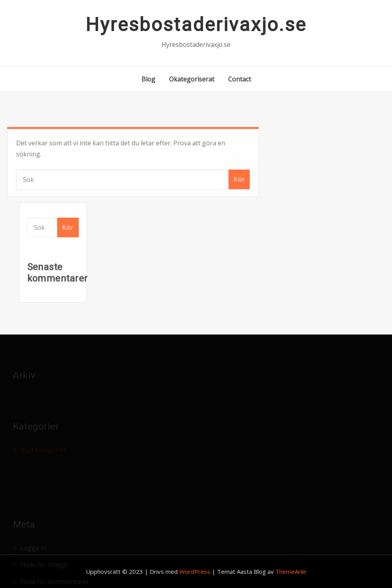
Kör (239, 189)
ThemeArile (291, 571)
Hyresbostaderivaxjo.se (196, 25)
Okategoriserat (192, 79)
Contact (240, 79)
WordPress (195, 571)
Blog (148, 79)
